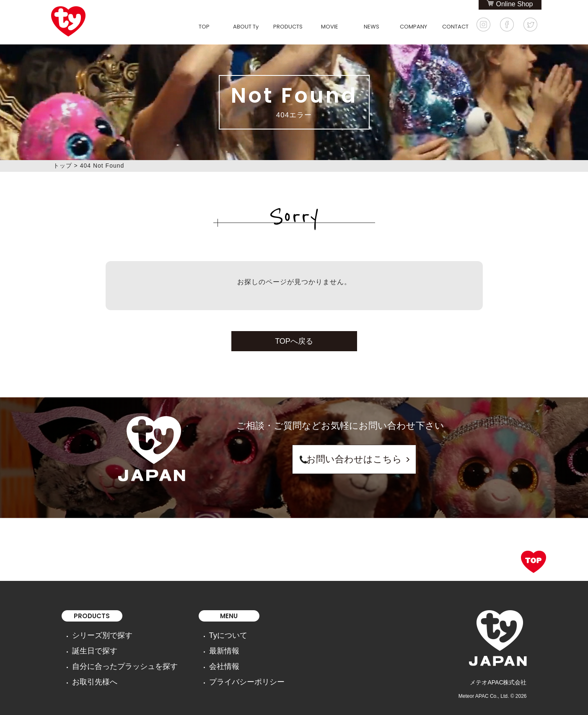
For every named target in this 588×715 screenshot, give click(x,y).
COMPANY (413, 27)
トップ (63, 166)
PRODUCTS (288, 27)
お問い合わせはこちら (340, 459)
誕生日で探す (90, 645)
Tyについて (201, 634)
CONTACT (455, 27)
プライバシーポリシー (215, 669)
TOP (204, 27)
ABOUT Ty (246, 27)
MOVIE (330, 27)
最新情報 (197, 645)
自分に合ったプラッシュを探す (113, 657)
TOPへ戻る (294, 341)
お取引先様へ (90, 669)
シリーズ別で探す (96, 634)
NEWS (372, 27)
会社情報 (197, 657)
